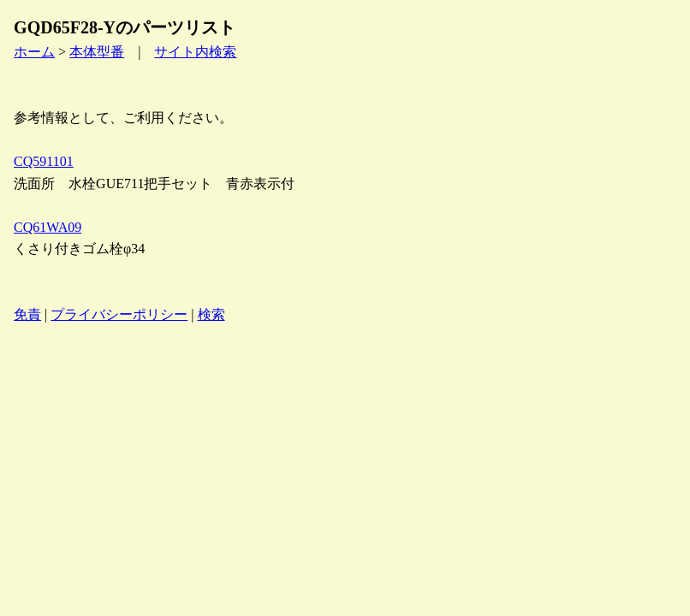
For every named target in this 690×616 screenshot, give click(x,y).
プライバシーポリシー (119, 314)
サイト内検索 (195, 52)
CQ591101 (44, 161)
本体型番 (97, 52)
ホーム (34, 52)
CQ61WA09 (48, 227)
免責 (27, 314)
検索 (211, 314)
